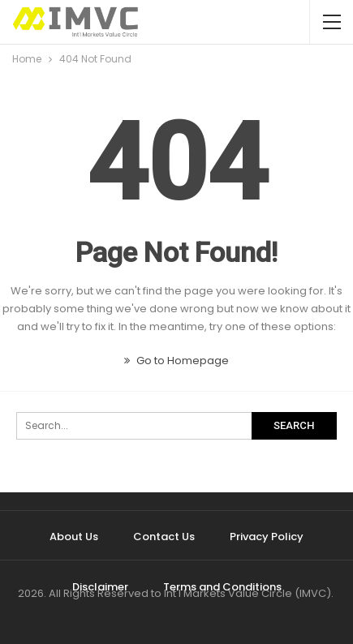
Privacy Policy (267, 537)
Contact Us (164, 537)
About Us (74, 537)
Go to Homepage (176, 361)
